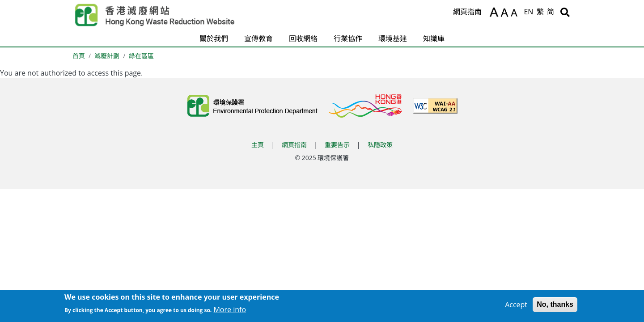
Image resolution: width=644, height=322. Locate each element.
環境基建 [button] (393, 38)
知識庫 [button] (434, 38)
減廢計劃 (107, 56)
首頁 (79, 56)
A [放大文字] (494, 12)
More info (230, 311)
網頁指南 (467, 12)
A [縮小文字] (515, 14)
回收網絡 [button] (303, 38)
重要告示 (337, 145)
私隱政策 (380, 145)
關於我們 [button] (214, 38)
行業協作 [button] (348, 38)
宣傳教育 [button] (258, 38)
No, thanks (555, 305)
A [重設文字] (505, 13)
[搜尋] (565, 12)
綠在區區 (141, 56)
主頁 (258, 145)
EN (528, 12)
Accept (516, 305)
